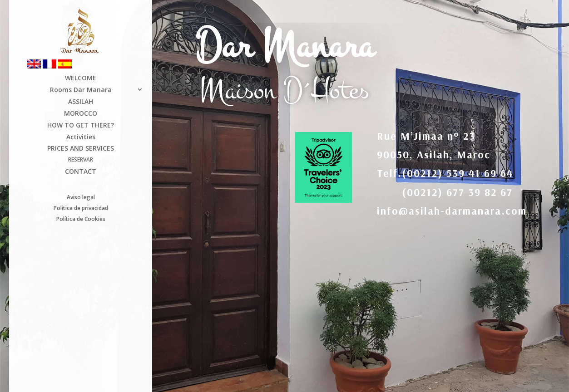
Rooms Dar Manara (81, 91)
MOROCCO (81, 114)
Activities (81, 138)
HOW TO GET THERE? (81, 126)
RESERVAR (81, 160)
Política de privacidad (81, 209)
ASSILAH (81, 102)
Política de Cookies (81, 220)
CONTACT (81, 172)
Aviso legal (81, 197)
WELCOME (81, 79)
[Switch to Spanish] (74, 67)
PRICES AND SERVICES (81, 149)
